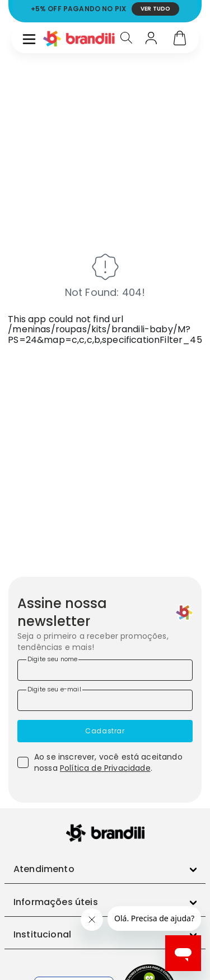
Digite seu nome (52, 659)
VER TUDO (155, 9)
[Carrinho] (180, 39)
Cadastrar (105, 731)
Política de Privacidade (105, 768)
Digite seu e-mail (54, 689)
